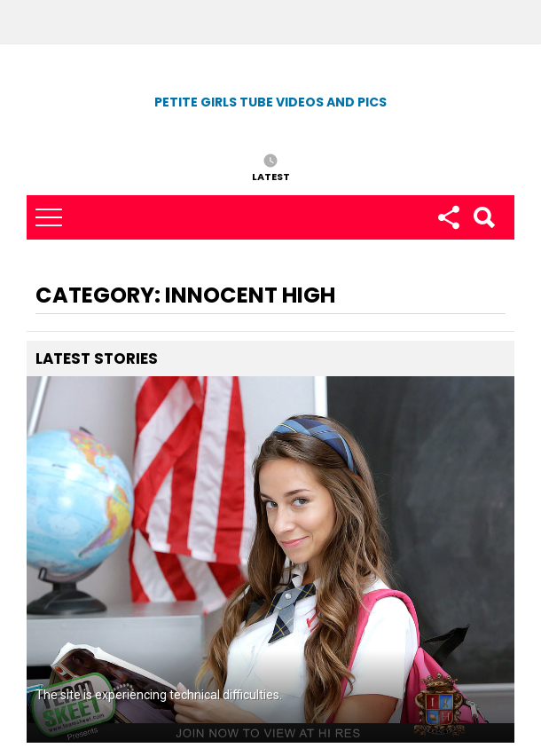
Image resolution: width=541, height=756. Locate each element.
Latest (271, 176)
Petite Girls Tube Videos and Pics (270, 102)
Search (483, 217)
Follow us (448, 217)
